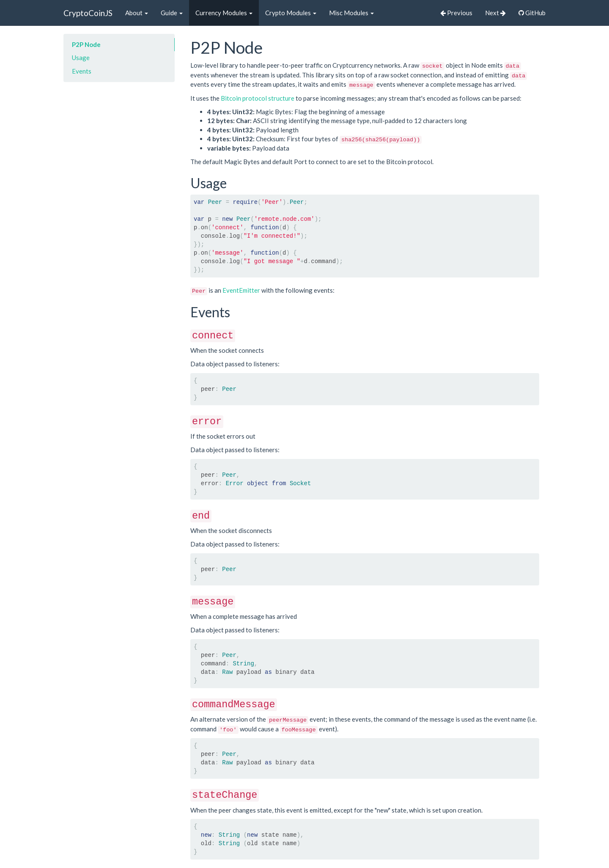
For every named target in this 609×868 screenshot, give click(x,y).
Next (495, 13)
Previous (456, 13)
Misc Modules (351, 13)
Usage (81, 58)
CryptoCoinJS (88, 13)
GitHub (532, 13)
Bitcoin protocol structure (258, 98)
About (137, 13)
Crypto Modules (291, 13)
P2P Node (86, 44)
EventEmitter (241, 290)
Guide (172, 13)
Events (82, 71)
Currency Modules (224, 13)
